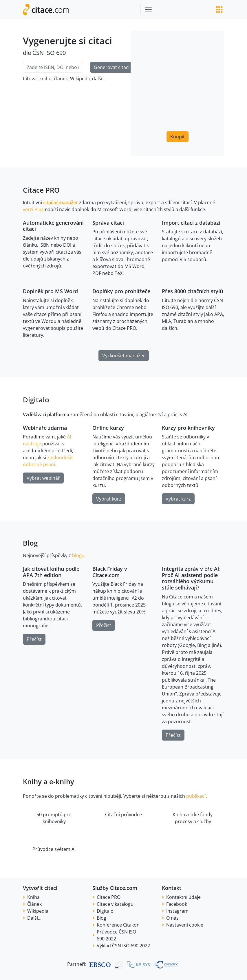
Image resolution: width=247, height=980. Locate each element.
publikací (196, 796)
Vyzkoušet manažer (124, 356)
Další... (34, 918)
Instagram (177, 911)
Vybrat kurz (109, 499)
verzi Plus (33, 209)
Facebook (177, 904)
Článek (34, 904)
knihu (45, 79)
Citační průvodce (123, 815)
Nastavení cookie (185, 925)
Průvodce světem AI (54, 849)
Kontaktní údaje (183, 897)
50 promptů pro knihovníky (54, 818)
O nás (172, 918)
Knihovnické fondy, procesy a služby (193, 818)
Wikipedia (38, 911)
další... (99, 79)
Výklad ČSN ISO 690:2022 (123, 946)
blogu (78, 555)
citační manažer (61, 202)
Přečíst (34, 639)
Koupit (178, 137)
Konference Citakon (118, 925)
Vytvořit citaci (40, 888)
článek (61, 79)
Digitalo (105, 911)
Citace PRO (109, 897)
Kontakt (172, 888)
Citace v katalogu (115, 904)
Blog (30, 543)
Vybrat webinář (43, 478)
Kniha (33, 897)
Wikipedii (80, 79)
